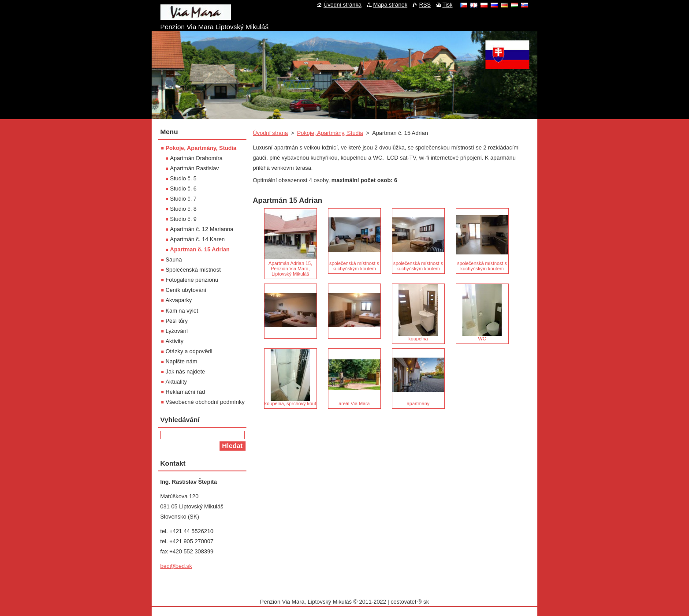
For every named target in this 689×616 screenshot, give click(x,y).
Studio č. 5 (183, 178)
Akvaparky (179, 300)
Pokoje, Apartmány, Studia (330, 133)
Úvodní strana (271, 133)
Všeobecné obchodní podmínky (205, 402)
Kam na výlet (182, 311)
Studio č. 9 (183, 219)
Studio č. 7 (183, 199)
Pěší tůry (177, 321)
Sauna (174, 259)
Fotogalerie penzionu (192, 280)
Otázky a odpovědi (189, 351)
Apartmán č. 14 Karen (197, 239)
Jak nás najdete (186, 371)
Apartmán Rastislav (195, 168)
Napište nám (182, 361)
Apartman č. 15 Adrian (200, 249)
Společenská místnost (193, 270)
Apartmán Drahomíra (196, 158)
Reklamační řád (186, 392)
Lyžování (177, 331)
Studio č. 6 (183, 189)
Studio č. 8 (183, 209)
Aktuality (176, 382)
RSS (425, 5)
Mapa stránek (391, 5)
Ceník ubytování (186, 290)
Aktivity (175, 341)
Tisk (448, 5)
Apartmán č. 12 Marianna (202, 229)
